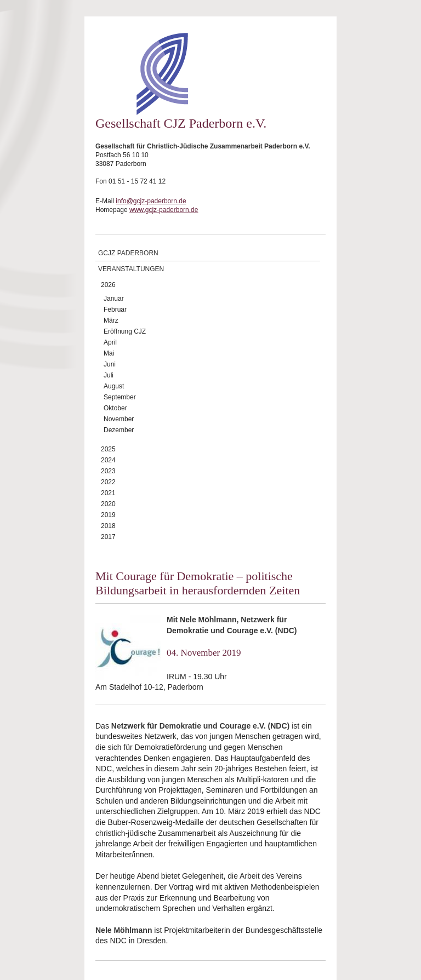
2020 (108, 504)
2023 (108, 471)
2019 (108, 515)
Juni (110, 364)
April (110, 342)
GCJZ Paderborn (128, 253)
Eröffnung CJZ (125, 331)
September (120, 397)
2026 (108, 285)
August (114, 386)
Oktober (115, 408)
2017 (108, 537)
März (111, 320)
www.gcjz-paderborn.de (164, 210)
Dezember (119, 430)
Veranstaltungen (131, 269)
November (119, 419)
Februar (115, 310)
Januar (114, 299)
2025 (108, 449)
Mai (109, 353)
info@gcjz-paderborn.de (151, 201)
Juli (109, 375)
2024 (108, 460)
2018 (108, 526)
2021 (108, 493)
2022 (108, 482)
